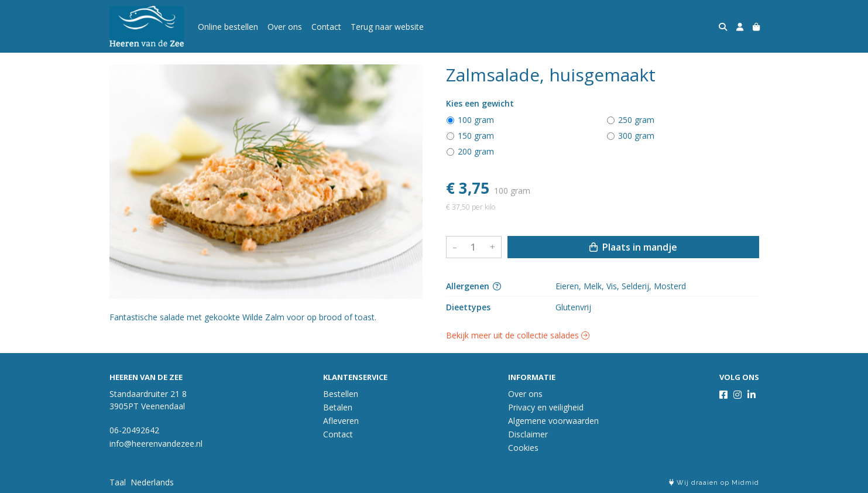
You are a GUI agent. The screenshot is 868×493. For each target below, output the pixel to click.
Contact (326, 27)
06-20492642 (134, 430)
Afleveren (341, 421)
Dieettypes (468, 307)
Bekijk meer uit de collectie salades (518, 335)
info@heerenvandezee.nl (156, 444)
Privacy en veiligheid (546, 407)
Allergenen (474, 286)
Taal (118, 482)
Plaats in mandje (633, 247)
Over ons (285, 27)
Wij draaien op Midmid (714, 483)
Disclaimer (528, 434)
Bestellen (341, 394)
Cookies (523, 448)
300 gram (636, 136)
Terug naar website (387, 27)
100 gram (476, 120)
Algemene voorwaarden (553, 421)
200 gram (476, 151)
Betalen (338, 407)
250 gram (636, 120)
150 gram (476, 136)
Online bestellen (228, 27)
